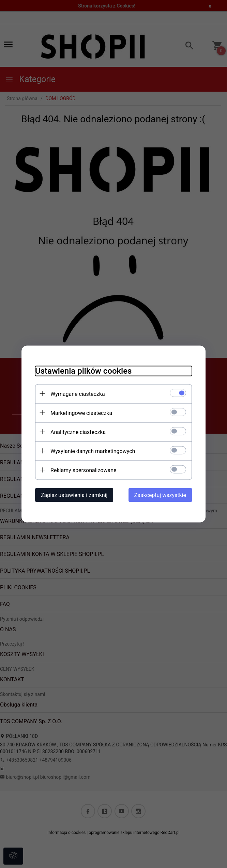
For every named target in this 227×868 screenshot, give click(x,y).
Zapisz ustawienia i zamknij (74, 495)
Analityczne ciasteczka (78, 432)
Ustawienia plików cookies (83, 371)
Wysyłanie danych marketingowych (93, 451)
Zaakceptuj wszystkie (160, 495)
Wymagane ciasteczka (78, 394)
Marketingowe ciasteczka (81, 413)
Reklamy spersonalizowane (83, 470)
